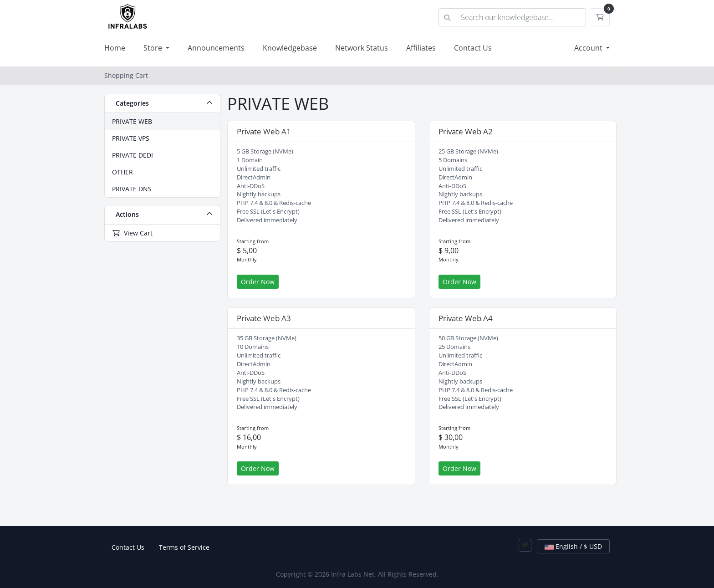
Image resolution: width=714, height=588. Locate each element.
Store (154, 48)
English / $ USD (573, 546)
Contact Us (473, 48)
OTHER (122, 172)
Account (589, 48)
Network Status (362, 48)
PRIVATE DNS (132, 189)
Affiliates (421, 48)
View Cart (132, 233)
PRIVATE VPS (131, 138)
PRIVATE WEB (132, 121)
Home (115, 48)
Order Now (258, 282)
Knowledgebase (290, 48)
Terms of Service (184, 547)
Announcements (216, 48)
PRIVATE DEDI (133, 155)
